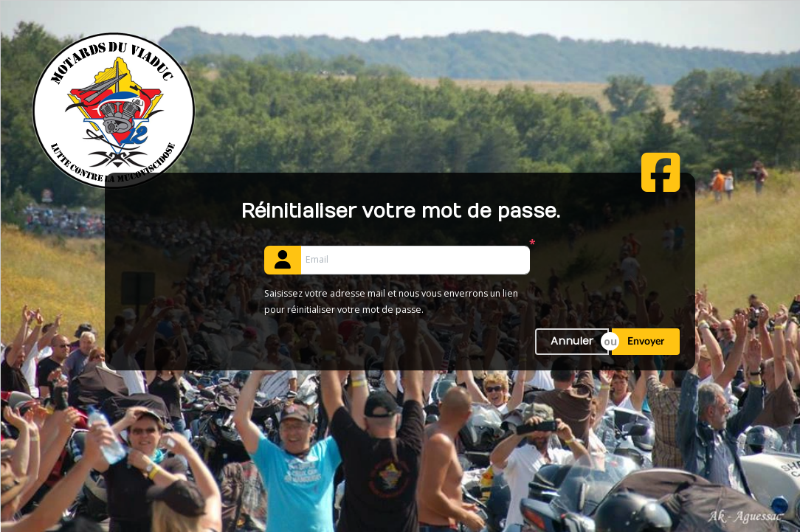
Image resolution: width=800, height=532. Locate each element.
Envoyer (646, 342)
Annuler (572, 341)
